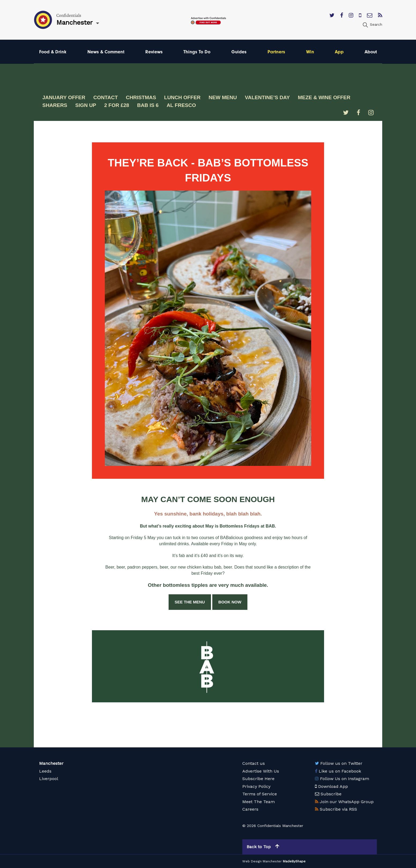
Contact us (254, 763)
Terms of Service (260, 794)
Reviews (154, 52)
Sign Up (86, 105)
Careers (250, 809)
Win (310, 52)
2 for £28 (117, 105)
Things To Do (197, 52)
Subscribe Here (258, 779)
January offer (64, 97)
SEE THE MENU (190, 602)
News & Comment (106, 52)
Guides (239, 52)
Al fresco (181, 105)
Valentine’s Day (268, 97)
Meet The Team (259, 802)
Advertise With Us (261, 771)
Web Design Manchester (262, 861)
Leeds (45, 771)
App (339, 52)
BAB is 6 (148, 105)
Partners (276, 52)
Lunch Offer (183, 97)
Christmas (141, 97)
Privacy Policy (256, 786)
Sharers (55, 105)
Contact (105, 97)
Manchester (51, 763)
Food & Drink (53, 52)
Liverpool (49, 779)
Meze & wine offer (324, 97)
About (371, 52)
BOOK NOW (230, 602)
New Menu (223, 97)
